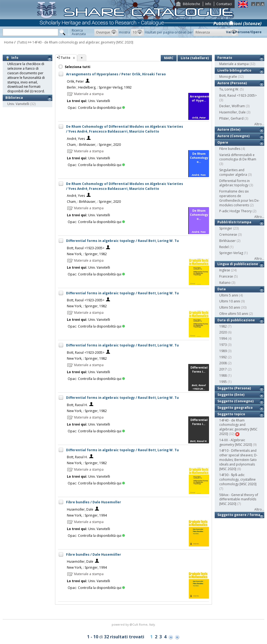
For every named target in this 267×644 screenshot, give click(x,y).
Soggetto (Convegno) (235, 401)
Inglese (225, 270)
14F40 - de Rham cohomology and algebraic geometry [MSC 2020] (83, 42)
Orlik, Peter (75, 81)
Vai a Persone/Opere (244, 32)
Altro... (259, 124)
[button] (106, 32)
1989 (223, 351)
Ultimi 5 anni (229, 295)
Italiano (225, 283)
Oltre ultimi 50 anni (234, 314)
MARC (169, 58)
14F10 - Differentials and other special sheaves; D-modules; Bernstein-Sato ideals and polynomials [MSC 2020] (238, 460)
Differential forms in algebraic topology (235, 183)
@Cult (134, 624)
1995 (223, 382)
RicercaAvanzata (79, 32)
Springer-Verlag (231, 253)
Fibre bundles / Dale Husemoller (94, 502)
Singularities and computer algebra (233, 172)
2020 (223, 332)
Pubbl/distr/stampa (234, 222)
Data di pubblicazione (236, 320)
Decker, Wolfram (232, 106)
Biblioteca (14, 98)
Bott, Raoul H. (77, 405)
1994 (223, 338)
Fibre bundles (230, 149)
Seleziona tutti (77, 67)
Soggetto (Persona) (234, 388)
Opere (223, 142)
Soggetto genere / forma (239, 515)
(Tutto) (22, 42)
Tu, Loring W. (229, 89)
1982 (223, 326)
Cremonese (228, 235)
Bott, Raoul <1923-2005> (86, 248)
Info (208, 4)
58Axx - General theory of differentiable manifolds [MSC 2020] (239, 499)
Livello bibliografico (234, 70)
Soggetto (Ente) (231, 395)
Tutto (66, 58)
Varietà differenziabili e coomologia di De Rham (238, 157)
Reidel (224, 247)
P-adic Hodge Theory (235, 211)
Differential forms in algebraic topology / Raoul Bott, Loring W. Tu (122, 241)
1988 (223, 375)
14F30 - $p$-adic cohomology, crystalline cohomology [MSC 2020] (238, 479)
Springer (226, 228)
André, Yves (76, 139)
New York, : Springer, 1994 (87, 515)
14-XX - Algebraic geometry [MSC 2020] (236, 442)
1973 (223, 345)
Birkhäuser (227, 241)
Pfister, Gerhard (231, 118)
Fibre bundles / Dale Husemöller (94, 554)
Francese (226, 276)
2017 (223, 369)
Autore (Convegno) (233, 136)
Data (222, 289)
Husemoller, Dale (80, 509)
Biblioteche (191, 4)
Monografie (228, 77)
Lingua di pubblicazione (238, 264)
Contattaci (224, 4)
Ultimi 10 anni (230, 301)
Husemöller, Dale (80, 562)
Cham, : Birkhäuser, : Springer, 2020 (94, 145)
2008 (223, 363)
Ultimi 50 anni (230, 307)
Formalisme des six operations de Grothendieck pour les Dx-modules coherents (239, 198)
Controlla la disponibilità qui (101, 108)
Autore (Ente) (229, 129)
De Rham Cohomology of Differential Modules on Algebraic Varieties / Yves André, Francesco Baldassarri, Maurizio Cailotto (125, 129)
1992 (223, 357)
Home (9, 42)
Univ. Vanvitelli (18, 104)
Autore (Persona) (232, 83)
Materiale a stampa (234, 64)
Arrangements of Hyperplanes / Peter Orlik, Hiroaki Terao (116, 74)
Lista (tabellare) (195, 58)
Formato (225, 58)
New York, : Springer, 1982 (87, 254)
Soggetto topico (231, 414)
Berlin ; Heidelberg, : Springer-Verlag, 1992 (99, 87)
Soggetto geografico (235, 408)
